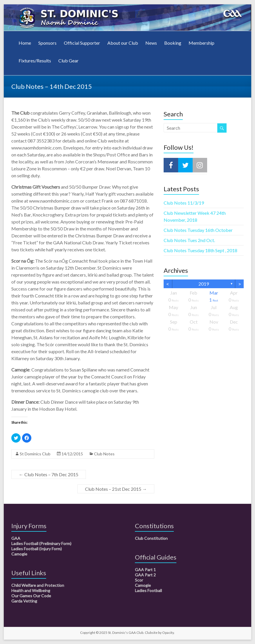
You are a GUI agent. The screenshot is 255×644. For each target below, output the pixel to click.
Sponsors (47, 43)
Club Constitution (151, 538)
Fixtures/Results (35, 61)
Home (25, 43)
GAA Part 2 (145, 575)
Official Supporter (82, 43)
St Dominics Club (35, 454)
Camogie (19, 554)
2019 (204, 284)
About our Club (123, 43)
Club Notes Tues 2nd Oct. (189, 240)
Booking (173, 43)
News (151, 43)
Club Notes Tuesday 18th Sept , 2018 (200, 250)
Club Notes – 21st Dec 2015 (116, 489)
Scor (139, 580)
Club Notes (104, 454)
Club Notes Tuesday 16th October (198, 230)
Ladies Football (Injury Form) (37, 549)
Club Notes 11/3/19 (184, 203)
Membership (201, 43)
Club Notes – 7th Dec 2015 (49, 474)
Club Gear (68, 61)
